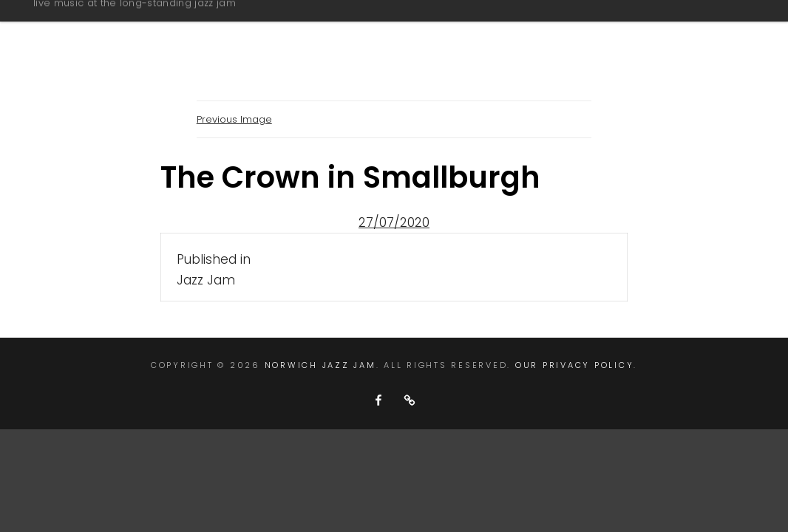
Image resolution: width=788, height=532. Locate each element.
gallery (471, 32)
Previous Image (234, 119)
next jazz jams (589, 32)
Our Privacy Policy (575, 365)
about (383, 32)
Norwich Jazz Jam (134, 25)
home (302, 32)
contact (712, 32)
